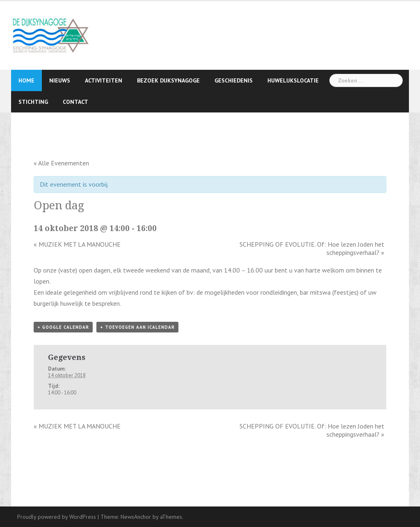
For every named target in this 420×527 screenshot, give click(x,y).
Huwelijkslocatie (293, 80)
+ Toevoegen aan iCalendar (137, 327)
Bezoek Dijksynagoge (168, 80)
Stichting (33, 102)
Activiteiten (104, 80)
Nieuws (60, 80)
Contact (75, 102)
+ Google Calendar (63, 327)
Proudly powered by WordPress (57, 517)
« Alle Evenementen (61, 163)
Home (26, 80)
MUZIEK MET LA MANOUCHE (77, 244)
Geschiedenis (234, 80)
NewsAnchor (136, 517)
